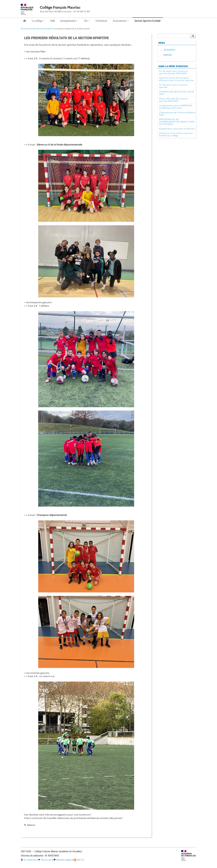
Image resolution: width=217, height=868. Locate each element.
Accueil (24, 29)
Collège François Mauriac (60, 8)
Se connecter (29, 860)
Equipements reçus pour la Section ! (177, 129)
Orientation (101, 21)
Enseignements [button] (69, 21)
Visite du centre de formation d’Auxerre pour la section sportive (176, 79)
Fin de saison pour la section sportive (173, 86)
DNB (53, 21)
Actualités (169, 50)
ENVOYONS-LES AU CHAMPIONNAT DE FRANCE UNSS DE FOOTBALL (177, 122)
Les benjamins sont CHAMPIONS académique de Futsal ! (176, 107)
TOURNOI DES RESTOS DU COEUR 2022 (177, 93)
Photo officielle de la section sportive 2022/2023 (174, 100)
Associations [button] (121, 21)
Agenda (167, 55)
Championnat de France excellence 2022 (177, 114)
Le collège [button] (38, 21)
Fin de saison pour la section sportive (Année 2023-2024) (173, 72)
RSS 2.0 (79, 860)
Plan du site (45, 860)
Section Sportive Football (147, 21)
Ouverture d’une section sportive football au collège (176, 134)
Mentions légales (63, 860)
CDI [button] (87, 21)
